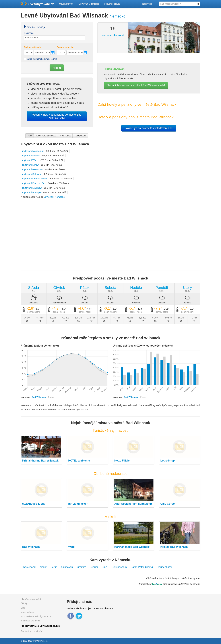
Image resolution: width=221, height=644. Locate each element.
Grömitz (81, 567)
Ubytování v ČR (67, 4)
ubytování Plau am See (34, 183)
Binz (104, 567)
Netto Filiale (122, 461)
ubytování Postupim (32, 192)
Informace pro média (31, 621)
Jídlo (30, 136)
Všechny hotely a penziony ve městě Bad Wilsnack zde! (57, 116)
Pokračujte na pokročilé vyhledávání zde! (149, 128)
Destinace (29, 33)
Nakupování (80, 136)
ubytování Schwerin (32, 174)
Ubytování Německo (54, 197)
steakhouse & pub (34, 504)
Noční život (65, 136)
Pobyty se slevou (112, 4)
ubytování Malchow (32, 188)
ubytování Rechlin (31, 156)
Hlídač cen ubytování (31, 599)
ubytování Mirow (30, 165)
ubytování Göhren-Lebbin (35, 179)
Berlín (54, 567)
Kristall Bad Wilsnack (174, 547)
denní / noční (34, 312)
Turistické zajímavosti (46, 136)
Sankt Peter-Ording (142, 567)
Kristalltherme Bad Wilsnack (40, 461)
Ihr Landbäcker (78, 504)
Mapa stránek (27, 612)
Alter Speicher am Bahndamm (133, 504)
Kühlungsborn (119, 567)
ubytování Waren (30, 160)
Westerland (29, 567)
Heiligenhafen (165, 567)
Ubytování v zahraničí (89, 4)
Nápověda (147, 4)
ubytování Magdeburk (33, 151)
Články (24, 603)
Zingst (43, 567)
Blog (23, 608)
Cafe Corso (168, 504)
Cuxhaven (67, 567)
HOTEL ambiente (79, 461)
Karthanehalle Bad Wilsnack (132, 547)
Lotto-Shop (168, 461)
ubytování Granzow (32, 169)
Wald (71, 547)
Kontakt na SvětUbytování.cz (36, 616)
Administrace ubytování (32, 631)
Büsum (94, 567)
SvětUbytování (41, 4)
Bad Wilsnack (31, 547)
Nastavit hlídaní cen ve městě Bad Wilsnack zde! (136, 85)
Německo (117, 16)
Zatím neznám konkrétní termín (40, 59)
